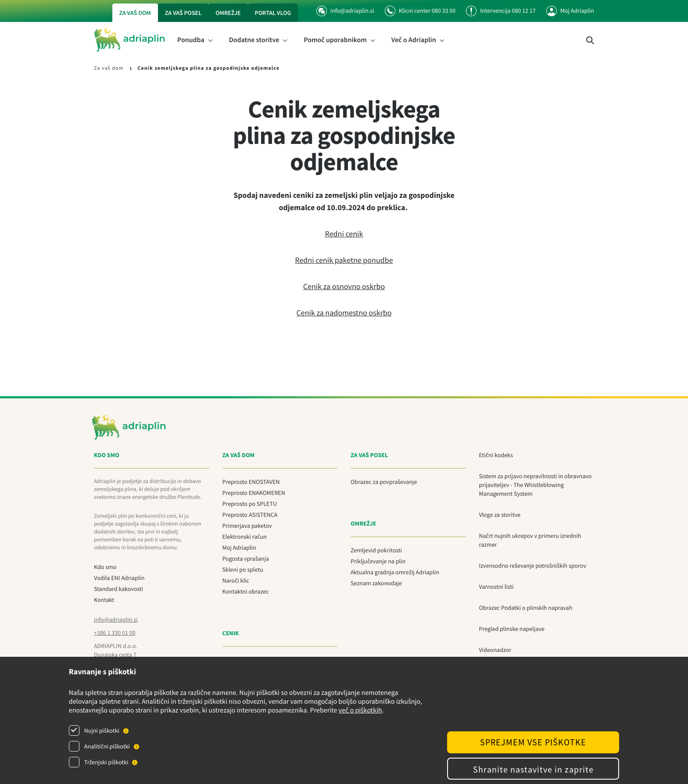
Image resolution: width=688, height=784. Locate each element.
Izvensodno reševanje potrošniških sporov (533, 566)
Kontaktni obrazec (246, 591)
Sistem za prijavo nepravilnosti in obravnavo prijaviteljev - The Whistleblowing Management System (536, 485)
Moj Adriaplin (577, 11)
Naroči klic (236, 580)
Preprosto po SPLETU (250, 504)
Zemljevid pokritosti (376, 550)
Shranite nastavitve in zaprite (533, 769)
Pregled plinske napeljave (512, 629)
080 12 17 (523, 11)
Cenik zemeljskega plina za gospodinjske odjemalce (208, 68)
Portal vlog (273, 13)
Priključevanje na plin (378, 561)
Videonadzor (495, 650)
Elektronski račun (245, 537)
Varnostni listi (496, 587)
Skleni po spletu (243, 569)
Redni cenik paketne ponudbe (344, 260)
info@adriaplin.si (345, 11)
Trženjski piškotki (106, 762)
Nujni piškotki (102, 730)
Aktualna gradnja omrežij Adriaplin (395, 572)
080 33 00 (444, 11)
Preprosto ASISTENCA (250, 515)
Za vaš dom (135, 13)
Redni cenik (344, 234)
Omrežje (228, 13)
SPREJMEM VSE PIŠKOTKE (533, 742)
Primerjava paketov (247, 526)
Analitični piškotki (107, 746)
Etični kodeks (496, 455)
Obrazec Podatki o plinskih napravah (526, 608)
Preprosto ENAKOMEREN (254, 493)
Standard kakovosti (118, 589)
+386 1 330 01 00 (115, 633)
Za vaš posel (183, 13)
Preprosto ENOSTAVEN (251, 482)
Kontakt (104, 600)
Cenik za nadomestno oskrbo (344, 313)
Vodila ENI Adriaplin (119, 578)
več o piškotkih (360, 710)
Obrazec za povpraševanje (384, 482)
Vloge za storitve (500, 515)
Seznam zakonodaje (376, 583)
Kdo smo (105, 567)
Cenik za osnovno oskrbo (344, 286)
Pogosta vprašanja (246, 558)
